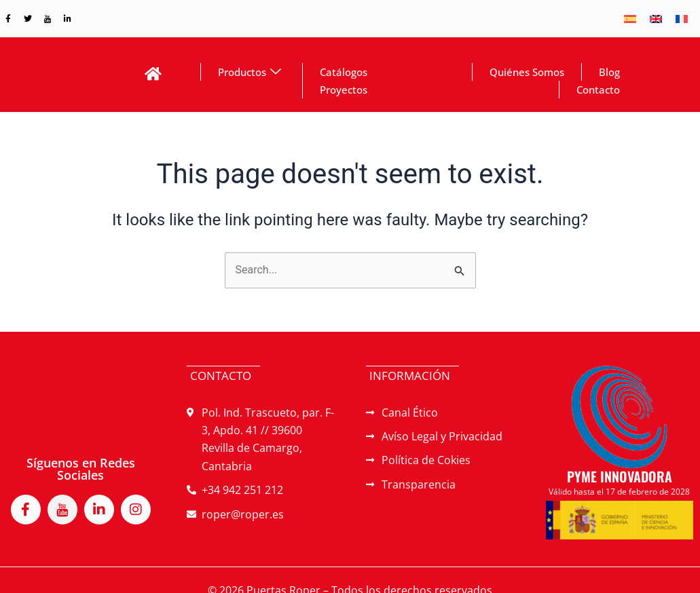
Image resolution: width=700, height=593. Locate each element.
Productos (250, 72)
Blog (609, 72)
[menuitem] (630, 19)
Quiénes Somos (527, 72)
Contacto (598, 90)
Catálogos (344, 72)
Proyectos (344, 90)
